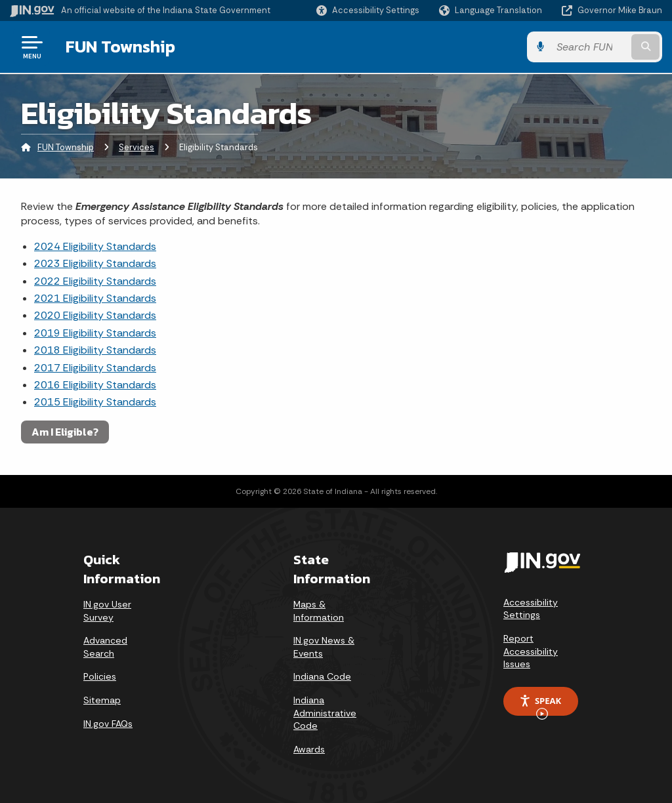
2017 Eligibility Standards (95, 368)
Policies (100, 676)
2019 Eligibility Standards (95, 333)
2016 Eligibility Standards (95, 385)
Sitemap (102, 700)
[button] (368, 10)
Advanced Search (105, 647)
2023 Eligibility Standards (95, 263)
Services (136, 147)
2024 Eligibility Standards (95, 246)
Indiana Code (322, 676)
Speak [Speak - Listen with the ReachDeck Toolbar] (540, 705)
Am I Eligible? (65, 432)
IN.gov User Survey (107, 611)
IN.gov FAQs (108, 724)
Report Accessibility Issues (531, 651)
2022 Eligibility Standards (95, 281)
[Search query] (589, 47)
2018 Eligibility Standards (95, 350)
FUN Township (120, 47)
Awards (309, 749)
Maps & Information (319, 611)
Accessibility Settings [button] (531, 609)
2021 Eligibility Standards (95, 298)
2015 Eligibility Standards (95, 402)
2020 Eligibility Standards (95, 315)
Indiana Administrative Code (325, 713)
